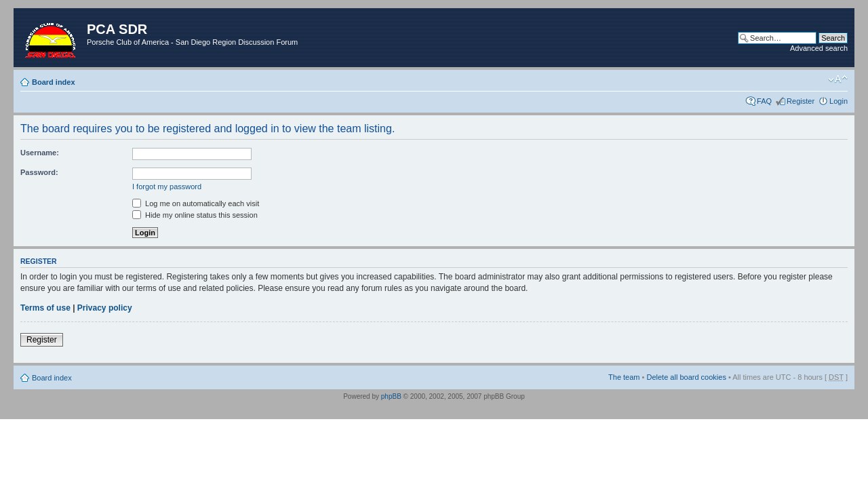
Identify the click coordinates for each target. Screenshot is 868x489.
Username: (40, 153)
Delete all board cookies (686, 377)
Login (839, 101)
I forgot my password (167, 187)
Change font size (838, 79)
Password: (39, 172)
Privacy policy (105, 308)
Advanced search (819, 48)
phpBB (391, 396)
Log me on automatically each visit (196, 203)
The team (624, 377)
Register (801, 101)
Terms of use (45, 308)
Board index (54, 82)
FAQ (764, 101)
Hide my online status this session (195, 215)
